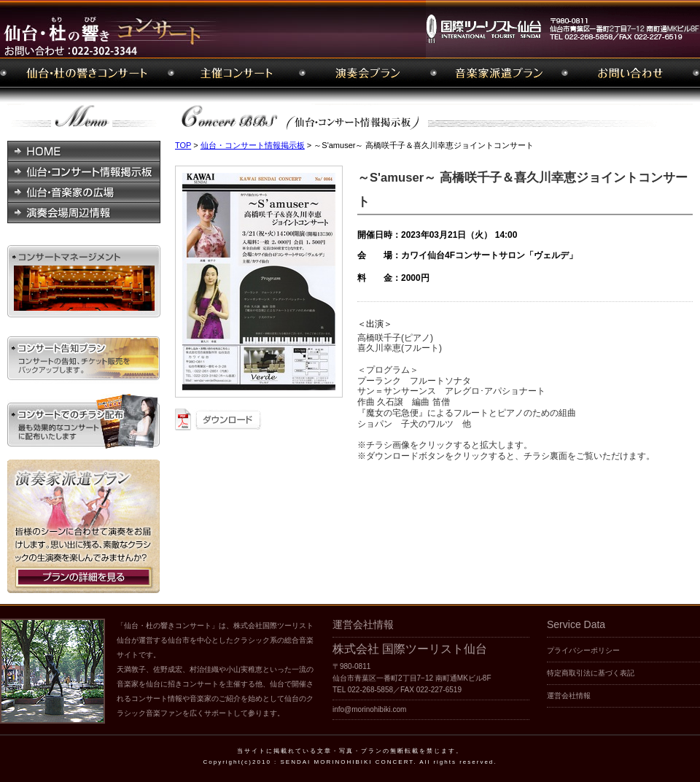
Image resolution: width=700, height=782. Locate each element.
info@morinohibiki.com (369, 709)
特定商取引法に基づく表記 (591, 673)
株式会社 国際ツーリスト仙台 (410, 649)
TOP (183, 145)
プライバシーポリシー (583, 650)
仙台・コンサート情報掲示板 (253, 145)
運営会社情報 (569, 696)
